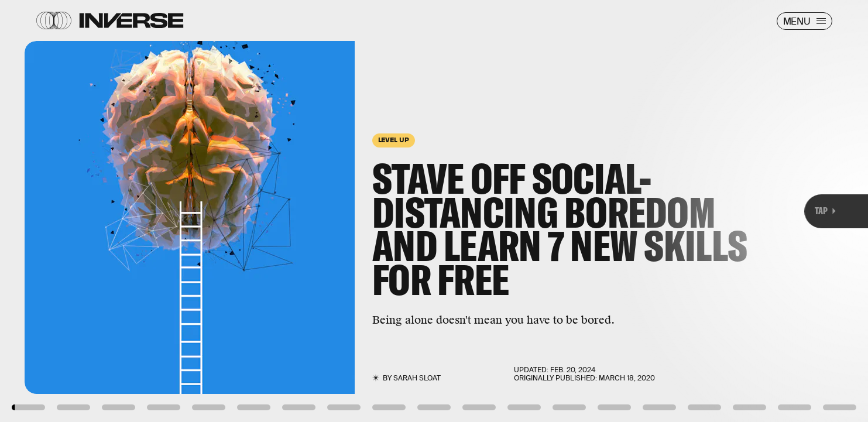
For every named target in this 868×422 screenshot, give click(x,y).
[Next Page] (577, 211)
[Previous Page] (143, 211)
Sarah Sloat (417, 378)
